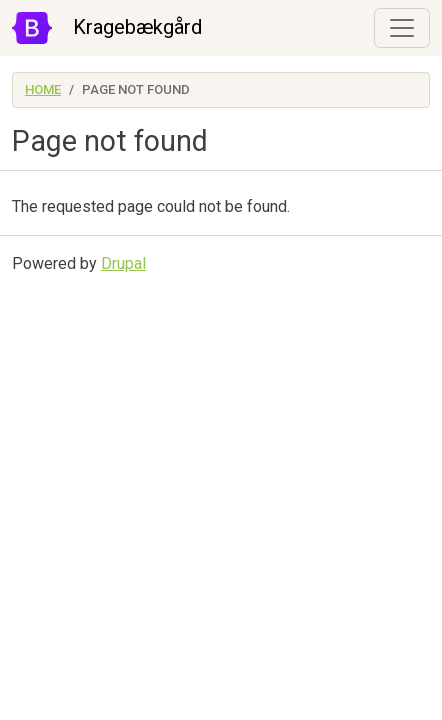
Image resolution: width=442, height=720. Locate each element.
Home (43, 89)
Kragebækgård (137, 27)
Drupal (123, 263)
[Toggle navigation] (402, 28)
